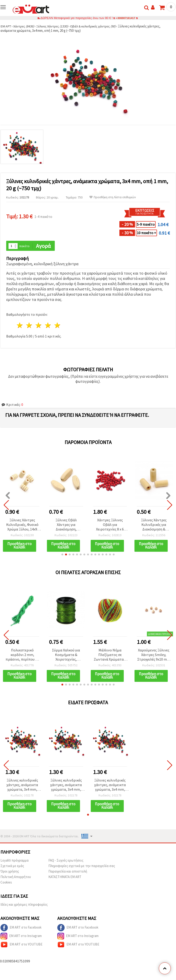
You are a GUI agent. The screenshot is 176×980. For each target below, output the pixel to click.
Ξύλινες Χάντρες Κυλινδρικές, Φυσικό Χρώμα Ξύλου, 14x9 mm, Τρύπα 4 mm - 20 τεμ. (22, 525)
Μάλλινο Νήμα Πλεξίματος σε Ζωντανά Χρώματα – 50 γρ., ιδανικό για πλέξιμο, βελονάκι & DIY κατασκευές (110, 655)
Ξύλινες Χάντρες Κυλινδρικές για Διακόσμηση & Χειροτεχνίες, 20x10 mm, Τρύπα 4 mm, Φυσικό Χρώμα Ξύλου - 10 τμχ (154, 525)
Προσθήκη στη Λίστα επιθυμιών (113, 197)
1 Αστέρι (20, 326)
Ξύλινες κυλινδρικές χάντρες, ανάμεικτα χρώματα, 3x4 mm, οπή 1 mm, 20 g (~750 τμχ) (22, 786)
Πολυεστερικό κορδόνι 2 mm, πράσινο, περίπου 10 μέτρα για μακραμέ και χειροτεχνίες (22, 655)
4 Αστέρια (48, 326)
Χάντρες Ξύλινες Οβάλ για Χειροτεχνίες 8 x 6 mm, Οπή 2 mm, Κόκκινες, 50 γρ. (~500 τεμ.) (110, 525)
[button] (62, 555)
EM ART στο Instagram (21, 937)
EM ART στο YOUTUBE (21, 945)
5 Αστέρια (57, 326)
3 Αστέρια (39, 326)
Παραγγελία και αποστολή (68, 872)
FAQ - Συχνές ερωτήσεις (66, 861)
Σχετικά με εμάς (12, 867)
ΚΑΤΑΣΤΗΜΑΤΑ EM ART (65, 878)
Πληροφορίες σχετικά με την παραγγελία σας (82, 867)
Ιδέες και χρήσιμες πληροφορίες (24, 905)
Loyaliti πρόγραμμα (15, 861)
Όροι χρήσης (10, 872)
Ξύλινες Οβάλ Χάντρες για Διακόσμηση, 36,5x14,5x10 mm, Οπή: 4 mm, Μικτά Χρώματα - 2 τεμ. (66, 525)
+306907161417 (126, 18)
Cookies (6, 883)
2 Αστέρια (29, 326)
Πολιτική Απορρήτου (16, 878)
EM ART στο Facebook (21, 929)
